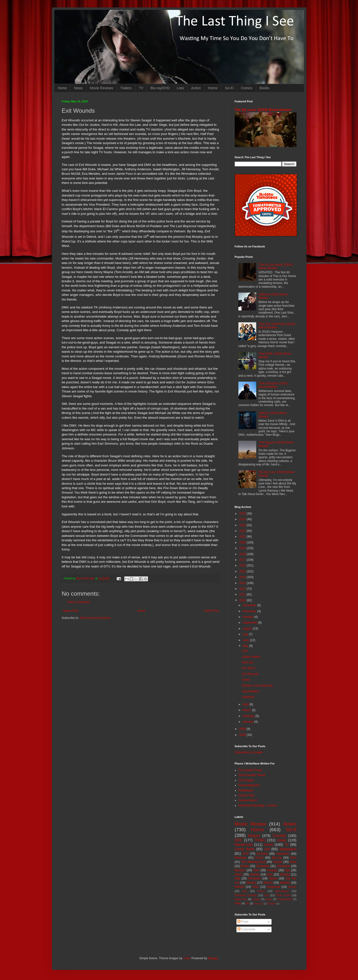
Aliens (239, 874)
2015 (243, 571)
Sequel (278, 862)
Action (196, 88)
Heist (269, 899)
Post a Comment (79, 602)
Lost (245, 651)
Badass (254, 836)
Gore (256, 887)
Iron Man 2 (249, 668)
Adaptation (288, 849)
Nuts (270, 874)
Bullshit (240, 887)
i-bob (187, 958)
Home (62, 88)
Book (293, 862)
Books (264, 88)
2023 (243, 525)
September (250, 623)
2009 (243, 729)
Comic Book (245, 849)
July (246, 634)
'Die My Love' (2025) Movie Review (263, 110)
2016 (243, 566)
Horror (213, 88)
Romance (254, 878)
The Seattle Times (250, 770)
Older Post (212, 611)
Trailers (126, 88)
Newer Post (71, 611)
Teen (256, 870)
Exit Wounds (250, 674)
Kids (245, 891)
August (248, 629)
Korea (259, 858)
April (246, 704)
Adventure (284, 866)
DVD (245, 854)
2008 (243, 735)
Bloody (292, 887)
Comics (247, 88)
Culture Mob (246, 795)
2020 (243, 543)
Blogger (213, 958)
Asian (282, 840)
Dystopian (263, 866)
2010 (243, 600)
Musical (251, 883)
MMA (238, 903)
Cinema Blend (248, 800)
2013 (243, 583)
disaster (285, 883)
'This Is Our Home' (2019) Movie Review (275, 266)
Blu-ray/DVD (160, 88)
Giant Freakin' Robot (252, 775)
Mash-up (258, 904)
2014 (243, 577)
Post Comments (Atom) (95, 618)
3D (247, 903)
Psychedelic (285, 899)
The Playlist (246, 780)
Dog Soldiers (250, 691)
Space (273, 878)
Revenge (241, 858)
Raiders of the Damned (257, 686)
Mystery (285, 874)
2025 (243, 514)
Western (240, 870)
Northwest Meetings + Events (258, 806)
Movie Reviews (102, 88)
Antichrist (248, 697)
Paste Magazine (249, 785)
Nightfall (271, 904)
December (250, 605)
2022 (243, 531)
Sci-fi (291, 830)
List (267, 849)
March (247, 710)
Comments (246, 929)
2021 (243, 537)
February (249, 716)
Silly (237, 878)
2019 (243, 548)
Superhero (283, 854)
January (248, 722)
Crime (268, 845)
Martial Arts (244, 845)
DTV (294, 858)
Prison (261, 891)
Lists (180, 88)
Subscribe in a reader (249, 752)
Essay (256, 899)
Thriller (260, 840)
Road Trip (241, 899)
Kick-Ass (248, 662)
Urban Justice (251, 657)
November (250, 611)
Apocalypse (282, 891)
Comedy (279, 836)
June (246, 640)
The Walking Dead (253, 862)
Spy (287, 870)
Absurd (268, 883)
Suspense (273, 887)
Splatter (255, 874)
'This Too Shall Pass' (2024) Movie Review (277, 326)
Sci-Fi (229, 88)
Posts (243, 922)
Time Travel (283, 895)
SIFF (239, 840)
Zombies (262, 854)
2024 (243, 519)
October (248, 617)
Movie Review (250, 824)
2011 (243, 594)
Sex (267, 895)
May (246, 646)
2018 (243, 554)
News (78, 88)
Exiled (246, 680)
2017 (243, 560)
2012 (243, 589)
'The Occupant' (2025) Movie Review (273, 385)
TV (141, 88)
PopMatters (246, 790)
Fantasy (272, 870)
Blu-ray (277, 858)
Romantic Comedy (246, 895)
